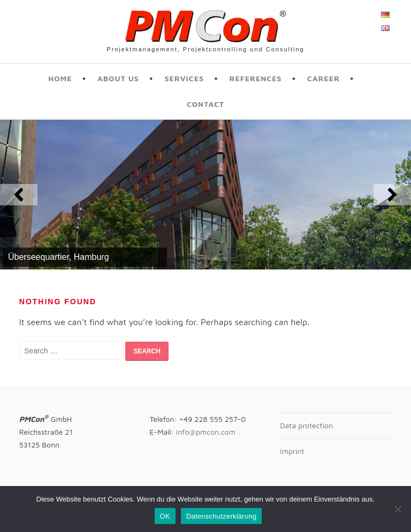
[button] (19, 195)
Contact (205, 104)
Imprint (292, 451)
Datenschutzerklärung (221, 516)
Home (60, 78)
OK (165, 516)
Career (324, 78)
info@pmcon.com (206, 432)
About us (118, 78)
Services (184, 78)
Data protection (306, 425)
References (255, 78)
